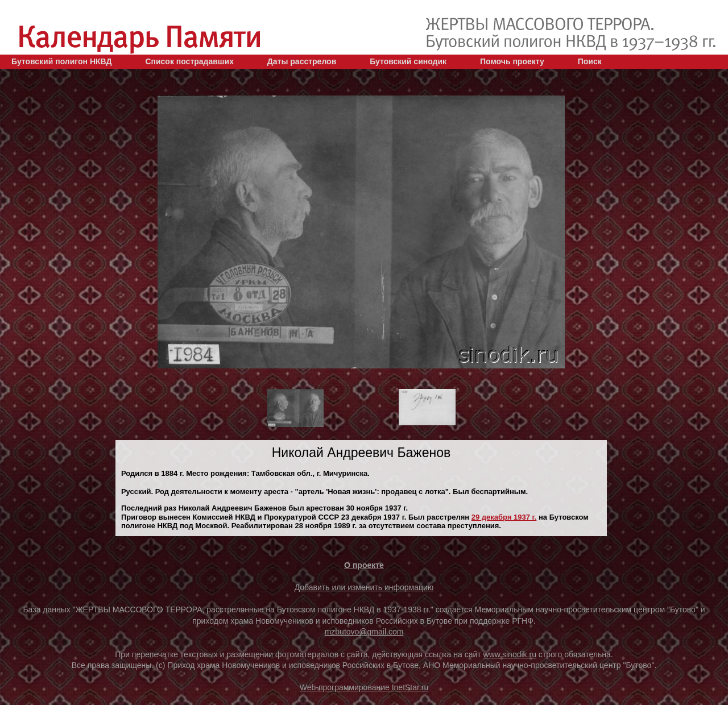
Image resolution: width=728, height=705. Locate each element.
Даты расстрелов (302, 61)
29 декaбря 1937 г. (504, 517)
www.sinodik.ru (510, 654)
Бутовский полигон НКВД (61, 61)
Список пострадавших (189, 61)
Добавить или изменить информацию (364, 587)
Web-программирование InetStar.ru (364, 687)
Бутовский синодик (408, 61)
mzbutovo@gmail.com (364, 632)
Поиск (590, 61)
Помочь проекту (512, 61)
